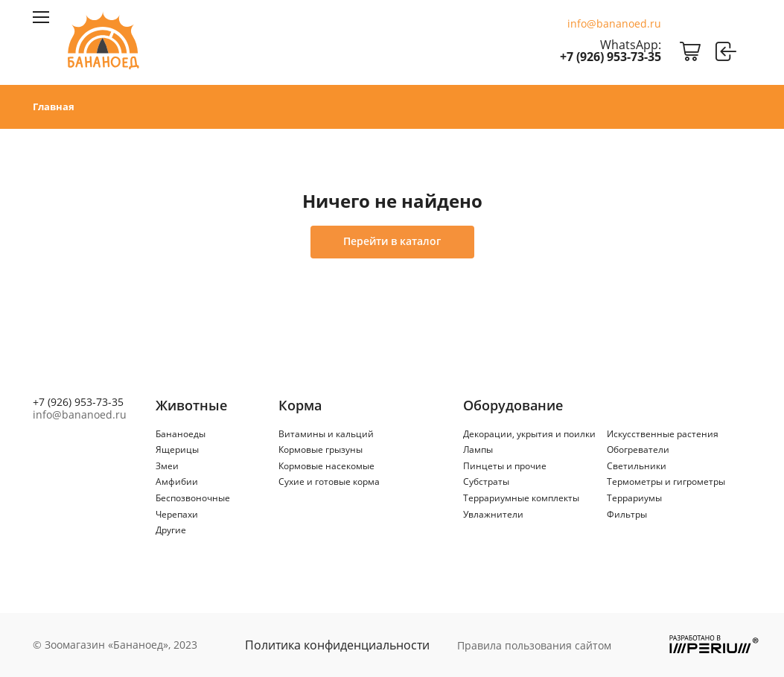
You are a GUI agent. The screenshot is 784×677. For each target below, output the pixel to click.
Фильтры (627, 514)
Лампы (478, 449)
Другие (171, 530)
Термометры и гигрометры (666, 481)
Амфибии (177, 481)
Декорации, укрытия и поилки (529, 434)
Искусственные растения (663, 434)
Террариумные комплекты (521, 498)
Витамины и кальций (326, 434)
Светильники (637, 466)
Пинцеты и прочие (505, 466)
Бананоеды (181, 434)
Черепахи (177, 514)
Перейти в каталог (392, 241)
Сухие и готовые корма (329, 481)
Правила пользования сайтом (534, 645)
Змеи (167, 466)
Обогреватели (638, 449)
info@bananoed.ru (614, 24)
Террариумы (634, 498)
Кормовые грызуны (321, 449)
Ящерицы (177, 449)
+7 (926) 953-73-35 (611, 57)
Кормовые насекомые (326, 466)
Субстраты (486, 481)
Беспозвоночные (193, 498)
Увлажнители (493, 514)
